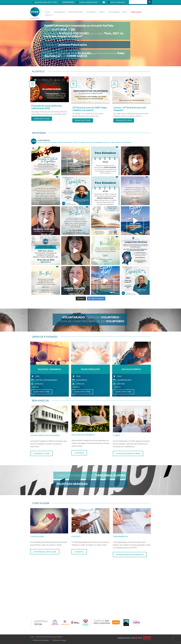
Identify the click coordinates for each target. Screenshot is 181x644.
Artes (124, 12)
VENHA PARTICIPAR (42, 119)
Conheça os (66, 45)
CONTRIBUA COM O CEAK (45, 552)
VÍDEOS (102, 12)
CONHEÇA (79, 453)
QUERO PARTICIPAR (42, 392)
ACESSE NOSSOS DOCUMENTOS (130, 555)
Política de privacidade (41, 640)
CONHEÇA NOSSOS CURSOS (128, 453)
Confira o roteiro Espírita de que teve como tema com (84, 54)
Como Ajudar (136, 12)
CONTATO (48, 15)
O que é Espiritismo (75, 12)
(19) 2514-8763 (67, 2)
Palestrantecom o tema (84, 35)
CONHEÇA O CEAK (41, 453)
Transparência (60, 12)
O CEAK (47, 12)
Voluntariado (114, 12)
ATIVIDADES (91, 12)
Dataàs (60, 29)
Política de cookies (59, 640)
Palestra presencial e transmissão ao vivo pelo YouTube (79, 25)
